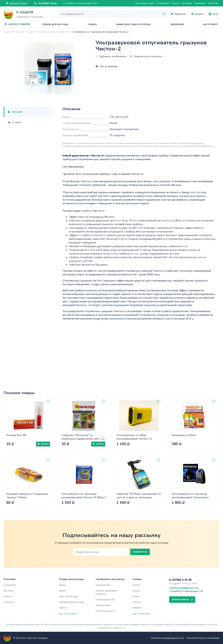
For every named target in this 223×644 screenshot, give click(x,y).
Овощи (136, 591)
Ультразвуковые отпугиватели (53, 32)
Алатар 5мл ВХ (16, 435)
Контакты (213, 3)
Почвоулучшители (105, 599)
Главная (8, 32)
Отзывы (15, 122)
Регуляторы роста (105, 611)
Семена (92, 24)
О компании (163, 3)
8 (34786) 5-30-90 (46, 3)
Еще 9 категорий (68, 614)
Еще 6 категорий (141, 614)
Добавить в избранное (111, 56)
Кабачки (137, 608)
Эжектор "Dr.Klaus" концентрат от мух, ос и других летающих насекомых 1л (139, 497)
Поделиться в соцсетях (146, 56)
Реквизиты (200, 3)
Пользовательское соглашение (203, 638)
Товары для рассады (55, 24)
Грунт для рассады (69, 596)
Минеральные (103, 605)
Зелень (136, 596)
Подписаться (140, 552)
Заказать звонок (182, 599)
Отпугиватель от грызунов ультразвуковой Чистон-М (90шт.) (84, 496)
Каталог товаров (25, 32)
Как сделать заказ (145, 3)
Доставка (187, 3)
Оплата (175, 3)
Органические (103, 585)
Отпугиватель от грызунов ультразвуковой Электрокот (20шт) (190, 497)
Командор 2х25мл (184, 435)
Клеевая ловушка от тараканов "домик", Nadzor (27, 496)
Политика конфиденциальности (167, 638)
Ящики (62, 591)
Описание (15, 112)
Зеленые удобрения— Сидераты (107, 592)
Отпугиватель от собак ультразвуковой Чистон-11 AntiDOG (134, 439)
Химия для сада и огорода (133, 24)
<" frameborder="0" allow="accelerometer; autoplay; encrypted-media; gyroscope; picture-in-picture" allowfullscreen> (139, 351)
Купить (43, 444)
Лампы (62, 585)
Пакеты (63, 608)
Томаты (136, 602)
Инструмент (211, 24)
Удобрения (177, 24)
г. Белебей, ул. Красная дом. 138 (80, 3)
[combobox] (110, 14)
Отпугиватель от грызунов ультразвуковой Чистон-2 (101, 32)
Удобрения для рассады (71, 602)
